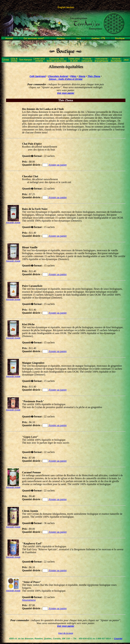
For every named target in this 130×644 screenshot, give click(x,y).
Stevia (82, 76)
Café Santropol (38, 76)
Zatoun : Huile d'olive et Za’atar (66, 79)
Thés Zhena (94, 76)
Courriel (118, 639)
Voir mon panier (66, 93)
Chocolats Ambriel (58, 76)
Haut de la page (66, 633)
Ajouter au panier (58, 165)
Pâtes (73, 76)
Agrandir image (13, 222)
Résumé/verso (29, 600)
